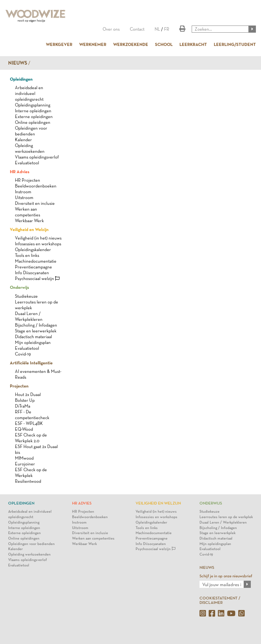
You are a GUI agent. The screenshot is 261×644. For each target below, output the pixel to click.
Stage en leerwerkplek (36, 331)
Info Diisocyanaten (32, 273)
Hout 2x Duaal (28, 394)
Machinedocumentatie (36, 261)
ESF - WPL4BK (29, 423)
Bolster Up (25, 400)
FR (167, 29)
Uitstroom (24, 197)
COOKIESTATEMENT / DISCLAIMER (220, 600)
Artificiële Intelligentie (31, 363)
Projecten (19, 386)
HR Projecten (28, 180)
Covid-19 (23, 354)
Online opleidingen (33, 122)
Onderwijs (19, 287)
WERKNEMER (93, 44)
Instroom (23, 192)
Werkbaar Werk (29, 221)
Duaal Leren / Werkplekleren (223, 522)
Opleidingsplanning (33, 105)
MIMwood (24, 458)
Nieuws (18, 63)
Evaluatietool (27, 163)
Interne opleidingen (33, 111)
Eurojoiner (25, 464)
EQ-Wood (24, 429)
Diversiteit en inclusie (35, 203)
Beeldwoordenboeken (36, 186)
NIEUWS (207, 567)
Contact (137, 29)
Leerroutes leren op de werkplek (226, 517)
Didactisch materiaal (33, 337)
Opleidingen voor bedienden (31, 544)
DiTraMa (23, 406)
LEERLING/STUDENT (235, 44)
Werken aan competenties (93, 538)
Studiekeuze (26, 296)
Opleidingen (21, 79)
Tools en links (27, 255)
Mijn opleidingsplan (33, 342)
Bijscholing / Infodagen (36, 325)
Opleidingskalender (33, 250)
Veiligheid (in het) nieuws (38, 238)
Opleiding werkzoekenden (29, 554)
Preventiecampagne (33, 267)
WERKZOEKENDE (131, 44)
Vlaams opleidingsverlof (37, 157)
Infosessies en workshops (38, 244)
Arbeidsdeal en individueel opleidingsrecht (29, 93)
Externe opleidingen (34, 117)
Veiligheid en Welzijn (29, 229)
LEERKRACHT (193, 44)
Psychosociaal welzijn (37, 278)
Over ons (111, 29)
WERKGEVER (59, 44)
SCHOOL (164, 44)
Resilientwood (28, 481)
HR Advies (20, 171)
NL (157, 29)
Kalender (23, 140)
